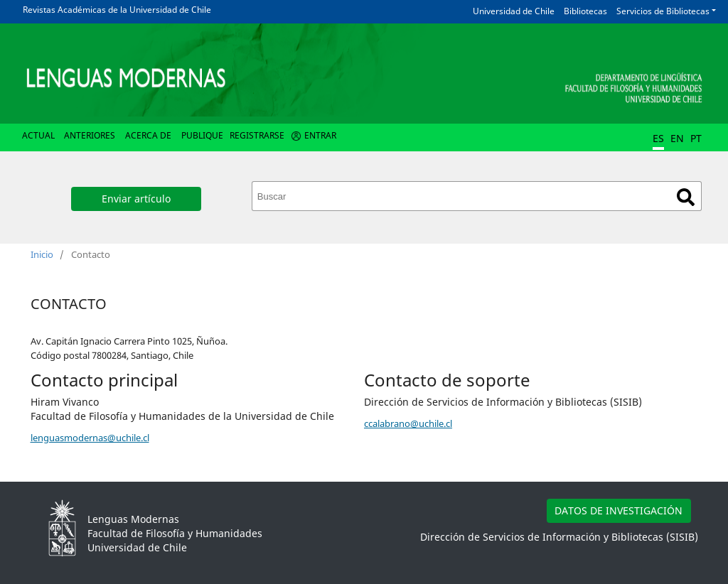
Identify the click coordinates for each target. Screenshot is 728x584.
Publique (202, 135)
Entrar (320, 135)
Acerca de (148, 135)
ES (658, 138)
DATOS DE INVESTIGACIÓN (619, 510)
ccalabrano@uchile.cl (408, 423)
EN (677, 138)
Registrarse (257, 135)
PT (696, 138)
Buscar (686, 197)
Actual (38, 135)
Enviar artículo (136, 199)
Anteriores (90, 135)
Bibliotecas (585, 11)
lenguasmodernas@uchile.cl (90, 438)
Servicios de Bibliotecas (663, 11)
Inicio (42, 254)
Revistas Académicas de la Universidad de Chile (117, 10)
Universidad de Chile (514, 11)
